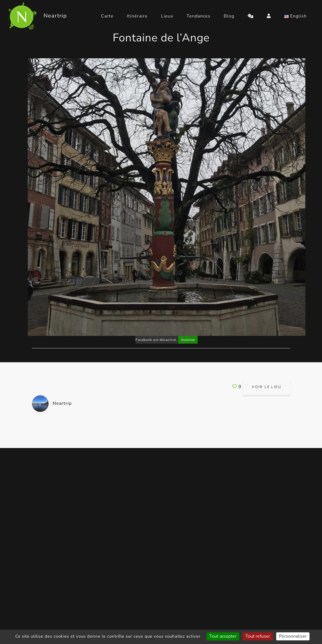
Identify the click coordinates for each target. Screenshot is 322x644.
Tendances (198, 16)
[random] (251, 16)
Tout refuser (258, 636)
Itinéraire (137, 16)
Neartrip (52, 403)
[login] (269, 16)
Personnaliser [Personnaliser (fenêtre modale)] (293, 636)
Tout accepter (223, 636)
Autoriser (188, 340)
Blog (229, 16)
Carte (107, 16)
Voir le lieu (266, 387)
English (295, 16)
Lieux (167, 16)
